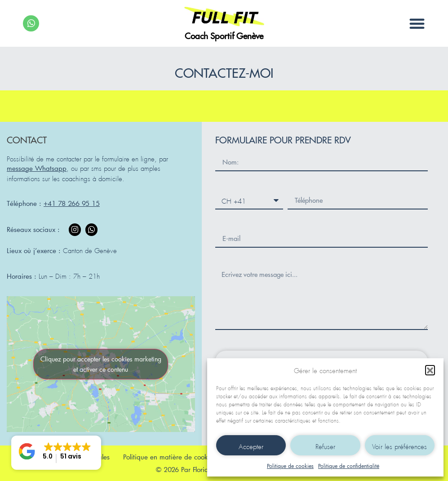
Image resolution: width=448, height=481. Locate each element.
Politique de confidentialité (349, 466)
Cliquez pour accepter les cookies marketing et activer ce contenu (101, 364)
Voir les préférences (399, 445)
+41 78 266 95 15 (72, 203)
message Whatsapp (37, 168)
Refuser (325, 445)
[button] (430, 370)
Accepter (251, 445)
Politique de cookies (290, 466)
